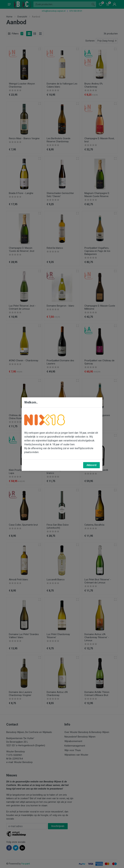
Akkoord (91, 465)
